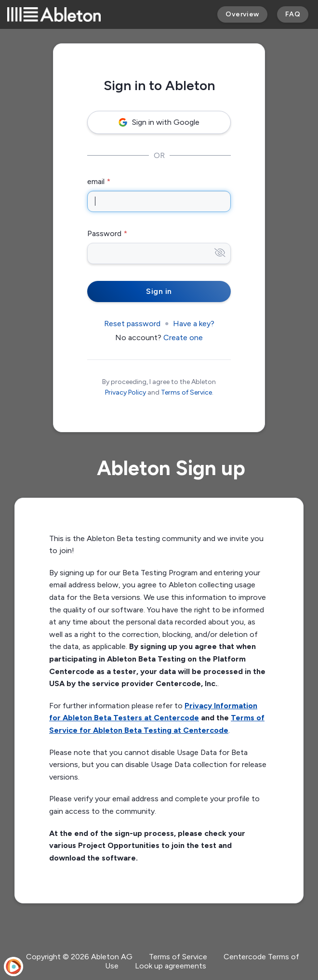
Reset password (132, 324)
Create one (183, 338)
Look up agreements (171, 966)
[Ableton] (54, 14)
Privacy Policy (126, 392)
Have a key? (194, 324)
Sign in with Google (159, 122)
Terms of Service (186, 392)
